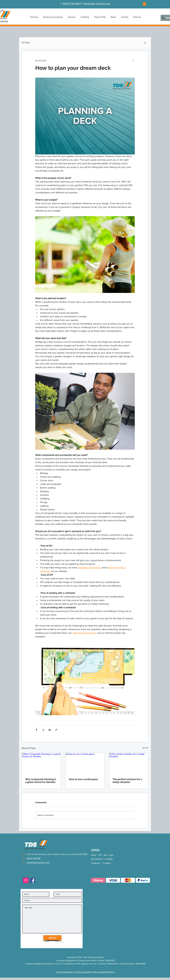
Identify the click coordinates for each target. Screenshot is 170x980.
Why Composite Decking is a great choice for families (41, 781)
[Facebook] (33, 880)
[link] (144, 3)
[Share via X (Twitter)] (43, 730)
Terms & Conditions (65, 972)
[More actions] (133, 60)
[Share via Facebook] (37, 730)
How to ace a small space (83, 779)
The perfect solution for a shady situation (127, 781)
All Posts (26, 43)
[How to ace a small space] (85, 764)
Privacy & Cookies (83, 972)
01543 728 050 (71, 4)
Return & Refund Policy (104, 972)
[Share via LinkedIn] (50, 730)
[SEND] (52, 938)
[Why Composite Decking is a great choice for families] (41, 764)
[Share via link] (56, 730)
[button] (53, 17)
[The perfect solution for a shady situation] (129, 764)
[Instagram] (26, 880)
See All (145, 748)
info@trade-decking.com (97, 4)
